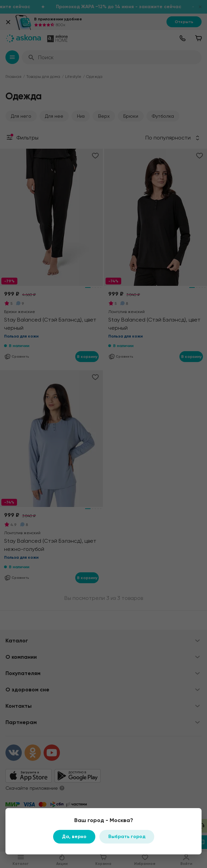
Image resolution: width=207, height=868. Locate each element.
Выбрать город (127, 837)
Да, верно (74, 837)
